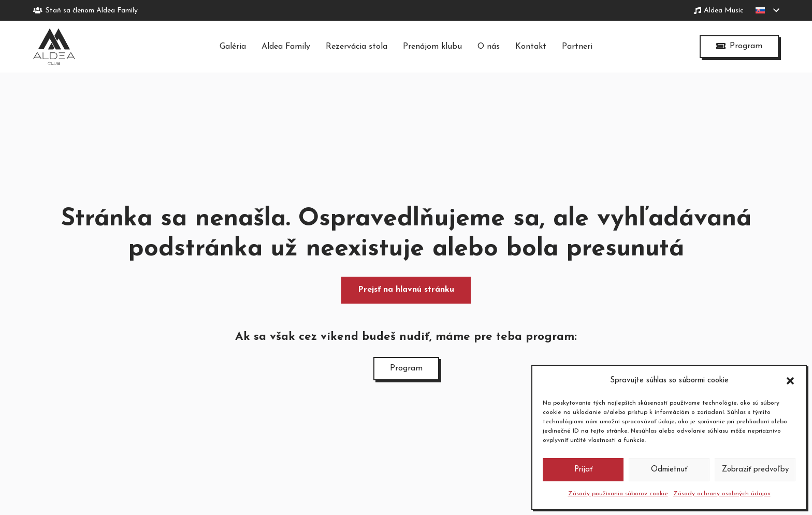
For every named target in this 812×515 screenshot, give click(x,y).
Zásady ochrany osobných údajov (722, 494)
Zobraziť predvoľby (755, 470)
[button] (790, 381)
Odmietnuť (669, 470)
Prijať (583, 470)
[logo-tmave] (54, 47)
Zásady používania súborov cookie (618, 494)
